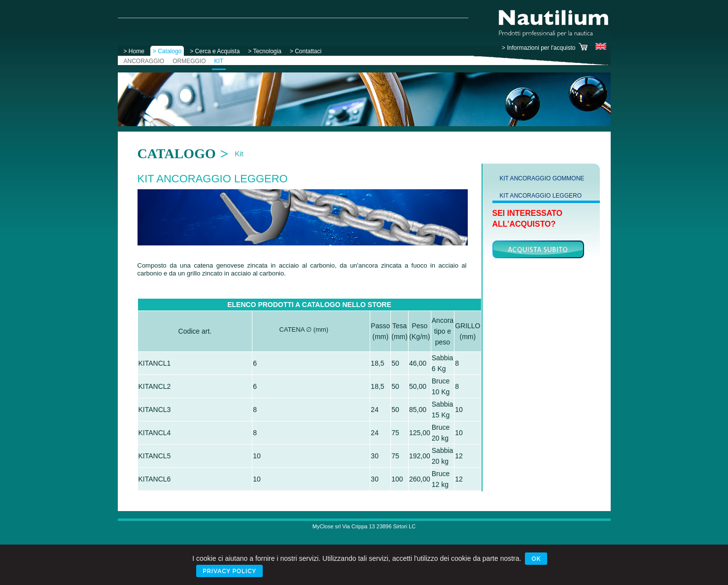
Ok (536, 559)
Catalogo (177, 154)
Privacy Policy (229, 571)
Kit (239, 154)
